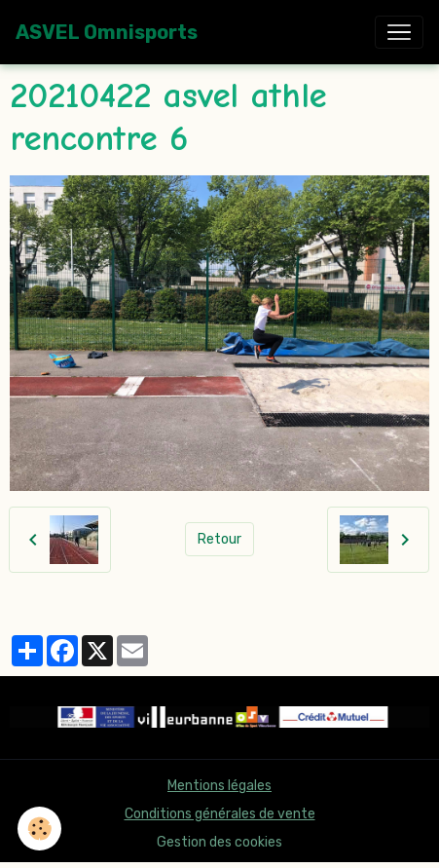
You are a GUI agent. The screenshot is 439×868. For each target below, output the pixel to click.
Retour (219, 539)
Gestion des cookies (219, 842)
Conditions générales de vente (220, 814)
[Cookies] (39, 829)
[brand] (107, 32)
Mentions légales (219, 786)
